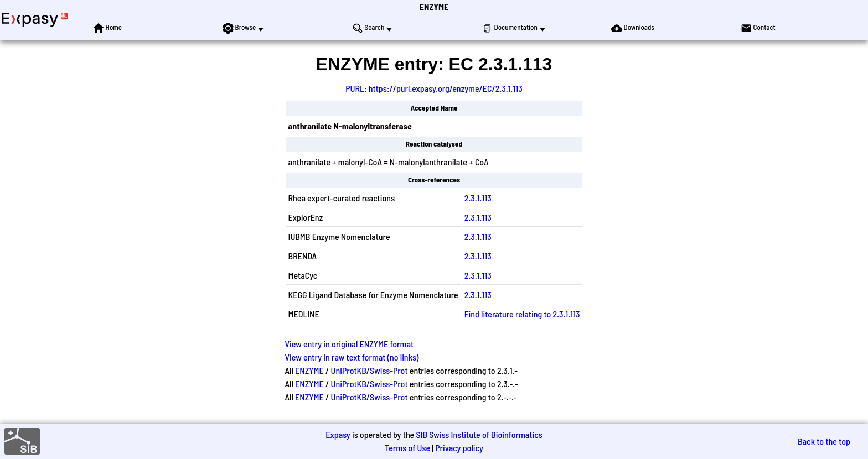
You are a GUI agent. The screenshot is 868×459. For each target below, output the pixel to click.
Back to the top (824, 441)
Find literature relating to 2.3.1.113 (522, 314)
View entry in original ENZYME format (350, 344)
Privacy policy (459, 448)
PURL (355, 88)
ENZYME (434, 6)
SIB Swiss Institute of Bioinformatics (479, 434)
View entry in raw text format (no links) (352, 357)
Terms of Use (407, 448)
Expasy (338, 434)
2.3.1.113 (478, 198)
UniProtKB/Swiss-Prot (370, 370)
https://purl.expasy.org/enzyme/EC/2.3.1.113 (446, 88)
